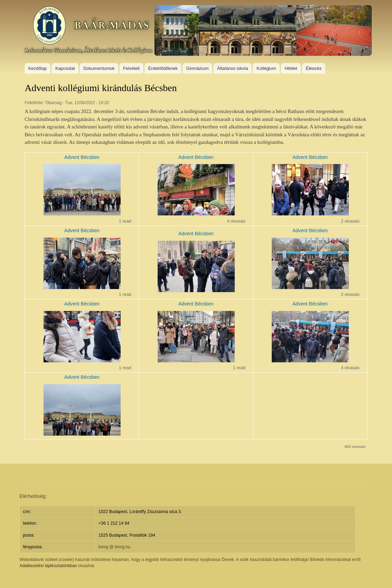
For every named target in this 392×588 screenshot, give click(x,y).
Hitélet (291, 68)
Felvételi (131, 68)
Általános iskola (233, 68)
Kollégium (266, 68)
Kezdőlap (37, 68)
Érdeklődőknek (163, 68)
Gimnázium (197, 68)
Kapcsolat (65, 68)
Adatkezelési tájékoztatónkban (48, 566)
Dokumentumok (99, 68)
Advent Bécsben (82, 157)
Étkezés (314, 68)
